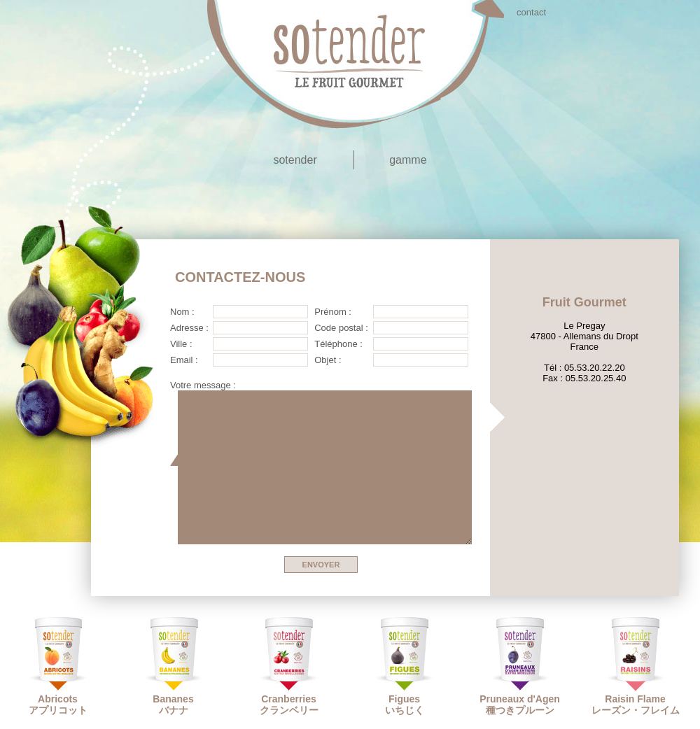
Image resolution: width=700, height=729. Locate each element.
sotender (295, 160)
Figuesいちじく (405, 666)
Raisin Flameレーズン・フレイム (636, 666)
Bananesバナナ (174, 666)
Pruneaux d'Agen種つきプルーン (520, 666)
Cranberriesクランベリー (289, 666)
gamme (408, 160)
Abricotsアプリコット (58, 666)
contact (531, 12)
